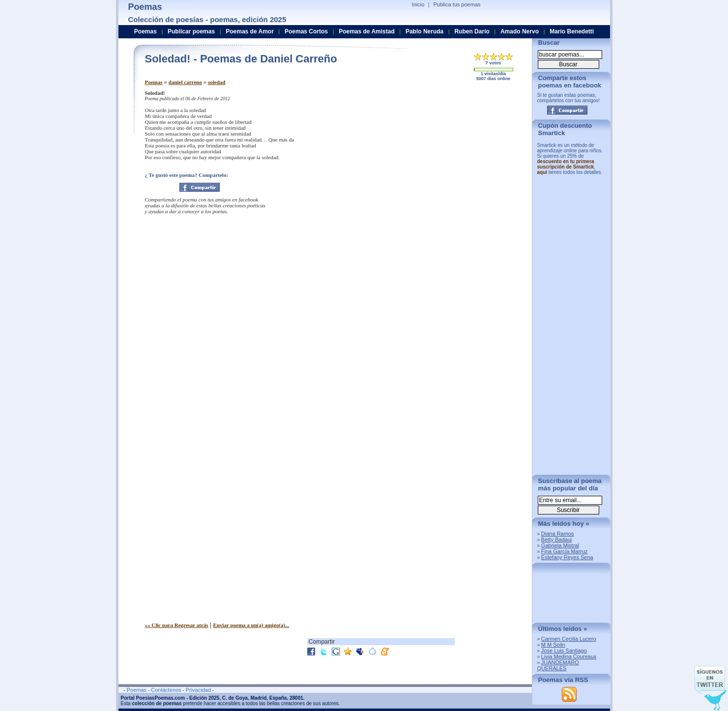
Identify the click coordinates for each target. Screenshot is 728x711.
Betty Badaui (556, 540)
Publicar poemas (191, 31)
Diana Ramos (558, 534)
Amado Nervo (520, 31)
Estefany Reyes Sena (567, 557)
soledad (217, 82)
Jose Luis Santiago (564, 651)
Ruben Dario (472, 31)
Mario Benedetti (572, 31)
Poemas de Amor (250, 31)
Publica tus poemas (457, 4)
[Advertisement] (442, 159)
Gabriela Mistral (560, 545)
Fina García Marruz (565, 551)
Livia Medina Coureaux (569, 656)
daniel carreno (185, 82)
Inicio (418, 4)
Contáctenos (166, 690)
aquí (542, 172)
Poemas (154, 82)
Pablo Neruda (424, 31)
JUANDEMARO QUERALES (558, 665)
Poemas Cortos (306, 31)
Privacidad (198, 690)
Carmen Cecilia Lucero (569, 639)
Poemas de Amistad (367, 31)
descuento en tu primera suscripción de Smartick (566, 164)
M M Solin (553, 645)
